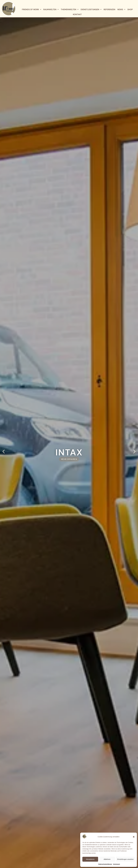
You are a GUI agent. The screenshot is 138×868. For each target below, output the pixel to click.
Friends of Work (32, 10)
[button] (134, 837)
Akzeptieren (90, 859)
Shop (130, 9)
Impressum (116, 864)
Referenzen (109, 9)
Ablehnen (107, 859)
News (121, 10)
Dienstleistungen (91, 10)
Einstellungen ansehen (125, 859)
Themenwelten (70, 10)
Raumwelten (51, 10)
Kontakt (77, 14)
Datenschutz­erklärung (105, 864)
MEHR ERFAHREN (69, 459)
